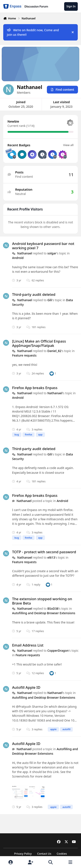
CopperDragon (58, 651)
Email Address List (28, 645)
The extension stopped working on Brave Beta (42, 601)
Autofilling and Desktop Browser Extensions (44, 613)
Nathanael (25, 253)
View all (68, 145)
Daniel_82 (54, 351)
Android (18, 258)
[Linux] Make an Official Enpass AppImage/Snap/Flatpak (39, 343)
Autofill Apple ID (26, 687)
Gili (50, 300)
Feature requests (24, 355)
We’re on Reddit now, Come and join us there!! (33, 32)
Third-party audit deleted (34, 294)
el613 (51, 557)
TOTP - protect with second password (44, 552)
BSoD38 (53, 609)
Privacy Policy (23, 854)
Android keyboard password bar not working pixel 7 (43, 246)
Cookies (62, 854)
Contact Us (44, 854)
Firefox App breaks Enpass (35, 388)
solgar (52, 253)
